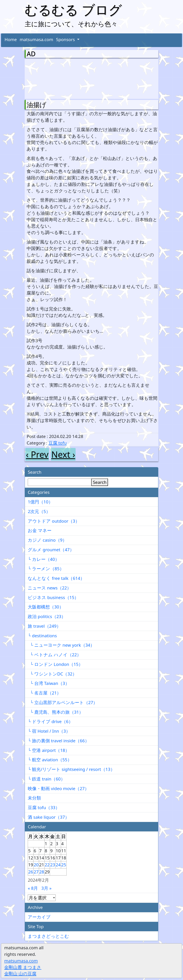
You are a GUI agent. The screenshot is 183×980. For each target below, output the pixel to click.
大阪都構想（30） (46, 607)
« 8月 (33, 888)
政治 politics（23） (47, 616)
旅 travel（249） (44, 626)
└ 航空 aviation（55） (50, 760)
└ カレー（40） (44, 559)
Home (11, 39)
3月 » (46, 888)
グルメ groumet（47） (51, 550)
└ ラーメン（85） (46, 569)
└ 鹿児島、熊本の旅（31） (56, 712)
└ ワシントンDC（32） (52, 674)
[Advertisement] (47, 78)
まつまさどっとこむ (48, 936)
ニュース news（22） (49, 588)
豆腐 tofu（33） (44, 807)
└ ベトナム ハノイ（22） (54, 655)
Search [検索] (100, 482)
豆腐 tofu (58, 443)
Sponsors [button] (66, 39)
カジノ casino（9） (47, 540)
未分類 (34, 798)
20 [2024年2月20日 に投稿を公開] (36, 865)
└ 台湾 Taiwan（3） (49, 683)
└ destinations (42, 636)
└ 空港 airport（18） (49, 750)
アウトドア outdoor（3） (54, 521)
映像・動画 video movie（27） (58, 788)
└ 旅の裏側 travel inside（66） (58, 741)
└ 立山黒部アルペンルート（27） (63, 702)
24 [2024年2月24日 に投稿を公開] (58, 865)
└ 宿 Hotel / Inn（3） (49, 731)
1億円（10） (40, 502)
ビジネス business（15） (53, 597)
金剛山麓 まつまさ (23, 967)
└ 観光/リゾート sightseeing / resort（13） (71, 769)
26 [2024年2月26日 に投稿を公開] (31, 872)
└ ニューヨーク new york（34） (61, 645)
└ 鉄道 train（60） (46, 779)
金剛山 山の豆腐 (20, 974)
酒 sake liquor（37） (49, 817)
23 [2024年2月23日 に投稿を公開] (53, 865)
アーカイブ (39, 917)
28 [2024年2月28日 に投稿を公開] (42, 872)
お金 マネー (40, 530)
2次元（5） (39, 511)
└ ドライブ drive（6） (50, 721)
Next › (63, 454)
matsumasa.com (36, 39)
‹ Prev (37, 454)
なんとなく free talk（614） (56, 578)
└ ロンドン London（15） (55, 664)
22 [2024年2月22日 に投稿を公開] (47, 865)
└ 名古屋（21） (44, 693)
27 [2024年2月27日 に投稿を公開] (36, 872)
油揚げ (36, 105)
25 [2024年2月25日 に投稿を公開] (64, 865)
